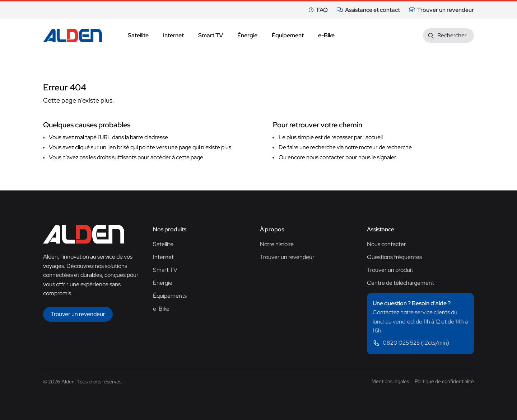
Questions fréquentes (394, 257)
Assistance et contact (368, 10)
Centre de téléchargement (400, 283)
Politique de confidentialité (444, 381)
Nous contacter (386, 244)
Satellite (163, 244)
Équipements (170, 296)
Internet (163, 257)
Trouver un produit (390, 270)
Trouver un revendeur (441, 10)
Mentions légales (390, 381)
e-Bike (161, 309)
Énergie (163, 283)
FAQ (318, 10)
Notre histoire (277, 244)
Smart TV (165, 270)
